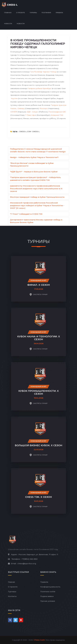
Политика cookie (48, 592)
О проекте (21, 13)
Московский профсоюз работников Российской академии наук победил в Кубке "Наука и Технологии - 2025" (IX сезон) (37, 205)
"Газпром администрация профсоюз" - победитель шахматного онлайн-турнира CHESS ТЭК (35, 179)
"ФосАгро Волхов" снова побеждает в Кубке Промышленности (32, 165)
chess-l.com (25, 132)
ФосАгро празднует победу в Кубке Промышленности (37, 197)
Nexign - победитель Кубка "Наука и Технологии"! (34, 157)
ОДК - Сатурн (33, 112)
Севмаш (21, 108)
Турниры (33, 13)
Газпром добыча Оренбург (40, 88)
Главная (8, 13)
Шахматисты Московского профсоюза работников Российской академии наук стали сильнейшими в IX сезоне (36, 188)
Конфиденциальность (50, 587)
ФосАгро (44, 108)
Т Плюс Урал (31, 115)
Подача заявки (47, 596)
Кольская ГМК (57, 115)
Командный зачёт (38, 281)
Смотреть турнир (39, 295)
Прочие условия (48, 601)
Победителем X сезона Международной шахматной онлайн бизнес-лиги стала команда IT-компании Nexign (38, 150)
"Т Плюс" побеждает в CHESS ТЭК (26, 214)
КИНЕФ (14, 112)
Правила (59, 13)
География (46, 13)
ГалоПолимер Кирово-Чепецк (43, 72)
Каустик (14, 98)
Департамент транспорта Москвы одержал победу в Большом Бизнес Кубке (36, 221)
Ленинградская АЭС (57, 112)
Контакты (12, 596)
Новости (8, 24)
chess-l (36, 132)
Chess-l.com (39, 640)
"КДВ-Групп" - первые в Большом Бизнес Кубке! (34, 172)
